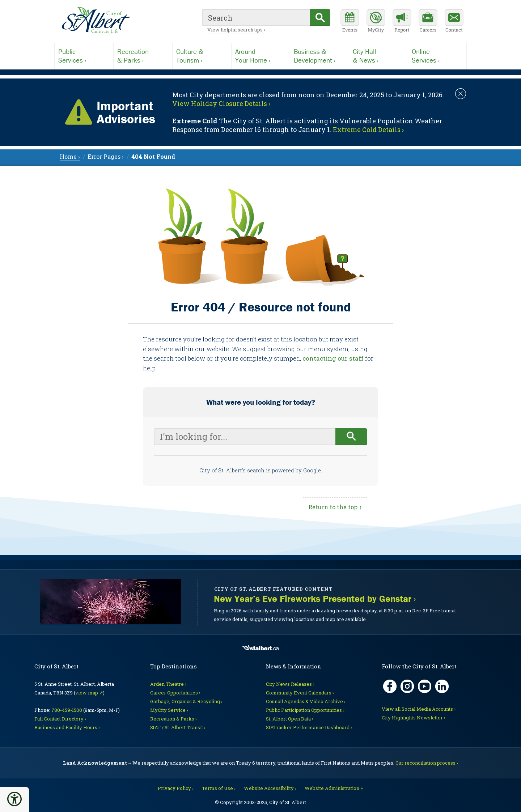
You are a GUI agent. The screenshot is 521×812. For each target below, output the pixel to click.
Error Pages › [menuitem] (106, 156)
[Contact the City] (454, 22)
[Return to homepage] (96, 20)
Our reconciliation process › (427, 763)
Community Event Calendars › (300, 693)
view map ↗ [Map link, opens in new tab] (89, 693)
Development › (319, 56)
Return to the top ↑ (335, 507)
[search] (256, 18)
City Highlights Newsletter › (414, 718)
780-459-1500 (67, 710)
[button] (14, 799)
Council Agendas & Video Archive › (306, 701)
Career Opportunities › (175, 693)
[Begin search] (351, 437)
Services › (84, 56)
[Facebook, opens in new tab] (390, 686)
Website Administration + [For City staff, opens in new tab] (334, 788)
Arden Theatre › (168, 684)
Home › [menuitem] (70, 156)
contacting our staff (333, 358)
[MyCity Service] (376, 22)
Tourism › (202, 56)
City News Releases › (290, 684)
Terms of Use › (219, 788)
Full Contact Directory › (60, 719)
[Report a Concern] (402, 22)
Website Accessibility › (270, 788)
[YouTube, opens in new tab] (425, 686)
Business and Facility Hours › (67, 727)
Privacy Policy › (176, 788)
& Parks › (143, 56)
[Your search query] (245, 437)
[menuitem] (153, 156)
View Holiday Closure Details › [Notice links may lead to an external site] (221, 103)
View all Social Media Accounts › (419, 709)
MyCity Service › (169, 710)
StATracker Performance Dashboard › (309, 727)
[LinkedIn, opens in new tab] (442, 686)
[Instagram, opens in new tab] (407, 686)
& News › (378, 56)
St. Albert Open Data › (290, 719)
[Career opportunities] (428, 22)
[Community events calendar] (350, 22)
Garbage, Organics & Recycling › (186, 701)
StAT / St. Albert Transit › (178, 727)
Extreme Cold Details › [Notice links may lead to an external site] (368, 129)
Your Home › (261, 56)
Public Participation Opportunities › (305, 710)
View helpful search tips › (236, 30)
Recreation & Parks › (173, 719)
